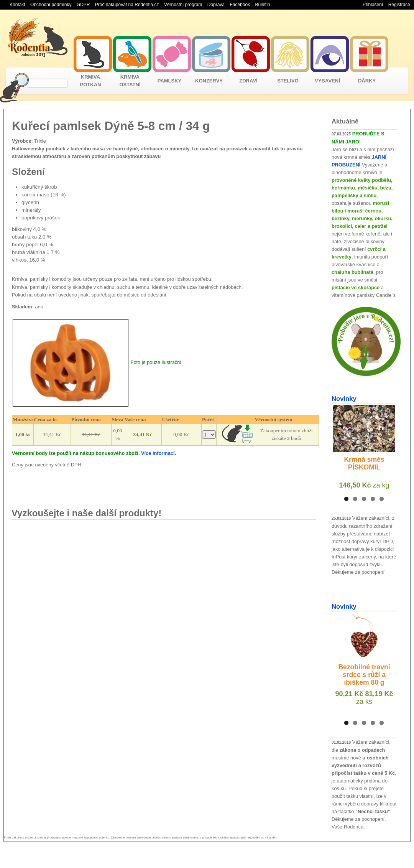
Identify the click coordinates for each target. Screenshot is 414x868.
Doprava (216, 5)
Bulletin (262, 5)
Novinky (344, 399)
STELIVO (288, 81)
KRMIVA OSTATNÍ (130, 81)
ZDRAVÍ (248, 81)
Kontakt (17, 5)
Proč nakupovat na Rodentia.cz (127, 5)
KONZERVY (209, 81)
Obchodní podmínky (51, 5)
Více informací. (159, 453)
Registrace (399, 5)
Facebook (240, 5)
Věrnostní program (183, 5)
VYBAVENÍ (327, 81)
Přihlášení (373, 5)
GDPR (83, 5)
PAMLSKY (170, 81)
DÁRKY (367, 81)
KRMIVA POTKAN (91, 81)
